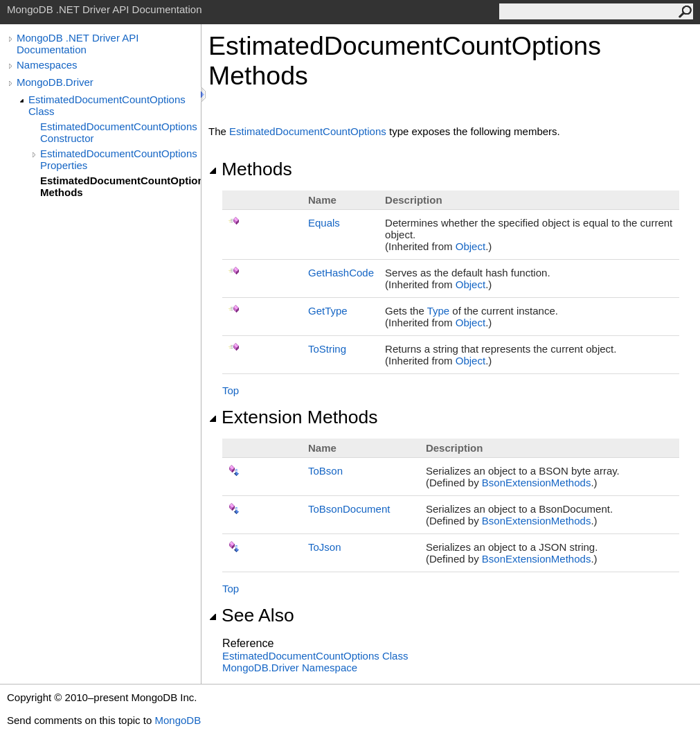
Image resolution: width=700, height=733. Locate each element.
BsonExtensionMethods (537, 483)
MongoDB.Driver (55, 82)
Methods (250, 169)
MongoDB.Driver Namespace (290, 668)
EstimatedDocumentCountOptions (308, 131)
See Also (251, 615)
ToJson (325, 547)
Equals (324, 223)
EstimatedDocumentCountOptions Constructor (119, 132)
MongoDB (178, 720)
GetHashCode (341, 273)
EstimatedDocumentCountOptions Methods (120, 186)
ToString (327, 349)
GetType (328, 311)
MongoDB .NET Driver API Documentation (78, 44)
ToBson (325, 471)
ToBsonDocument (349, 509)
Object (470, 246)
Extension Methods (293, 417)
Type (439, 311)
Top (231, 390)
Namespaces (47, 65)
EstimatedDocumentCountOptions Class (107, 105)
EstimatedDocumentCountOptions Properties (119, 159)
